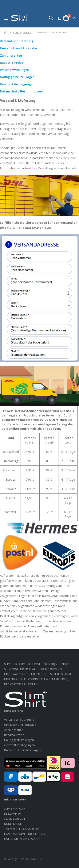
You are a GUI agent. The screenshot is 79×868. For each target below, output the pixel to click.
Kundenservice (22, 33)
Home (6, 33)
